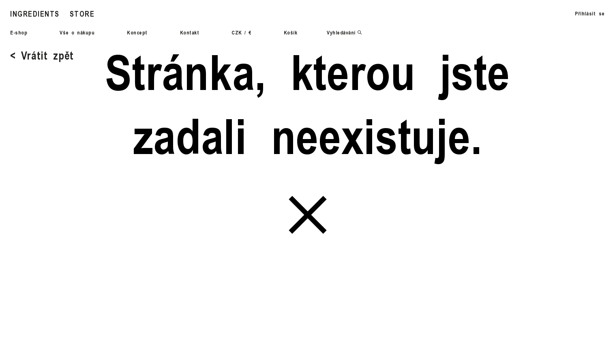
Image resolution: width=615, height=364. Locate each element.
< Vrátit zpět (42, 55)
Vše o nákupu (77, 32)
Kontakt (190, 32)
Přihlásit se (590, 13)
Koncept (137, 32)
